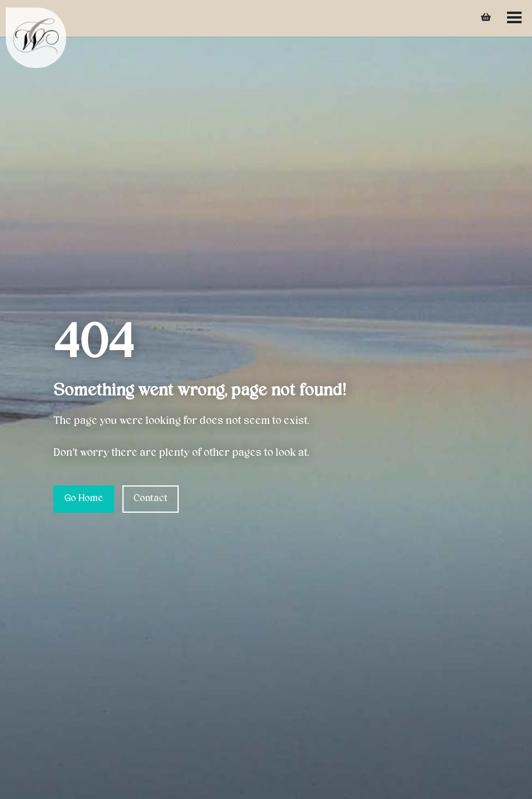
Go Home (84, 499)
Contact (151, 499)
